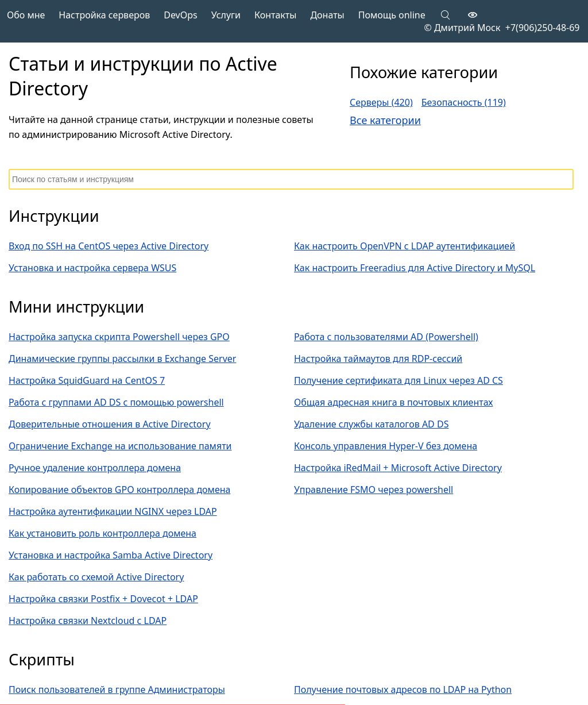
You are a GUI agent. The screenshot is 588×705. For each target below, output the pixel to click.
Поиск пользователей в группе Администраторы (117, 689)
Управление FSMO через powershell (374, 490)
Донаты (327, 15)
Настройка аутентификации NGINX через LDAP (113, 511)
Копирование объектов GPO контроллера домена (119, 490)
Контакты (275, 15)
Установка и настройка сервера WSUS (92, 268)
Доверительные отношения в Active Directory (110, 424)
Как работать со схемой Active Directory (96, 577)
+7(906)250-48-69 (540, 28)
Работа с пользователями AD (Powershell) (386, 337)
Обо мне (26, 15)
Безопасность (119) (464, 102)
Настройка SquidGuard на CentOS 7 (87, 380)
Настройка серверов (104, 15)
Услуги (226, 15)
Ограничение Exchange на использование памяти (120, 446)
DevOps (181, 15)
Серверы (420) (381, 102)
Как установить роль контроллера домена (102, 533)
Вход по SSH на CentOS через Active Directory (109, 246)
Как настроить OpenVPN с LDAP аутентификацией (405, 246)
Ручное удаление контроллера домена (95, 468)
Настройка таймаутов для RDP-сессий (378, 359)
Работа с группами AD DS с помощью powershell (116, 402)
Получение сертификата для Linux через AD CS (399, 380)
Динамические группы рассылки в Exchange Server (122, 359)
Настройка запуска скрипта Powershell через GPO (119, 337)
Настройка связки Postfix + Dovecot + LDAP (103, 599)
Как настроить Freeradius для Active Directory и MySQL (415, 268)
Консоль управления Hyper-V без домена (386, 446)
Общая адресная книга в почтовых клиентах (393, 402)
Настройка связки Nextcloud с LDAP (88, 621)
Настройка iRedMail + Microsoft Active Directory (398, 468)
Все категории (385, 120)
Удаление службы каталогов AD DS (371, 424)
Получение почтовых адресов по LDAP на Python (403, 689)
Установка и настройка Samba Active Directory (111, 555)
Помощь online (392, 15)
